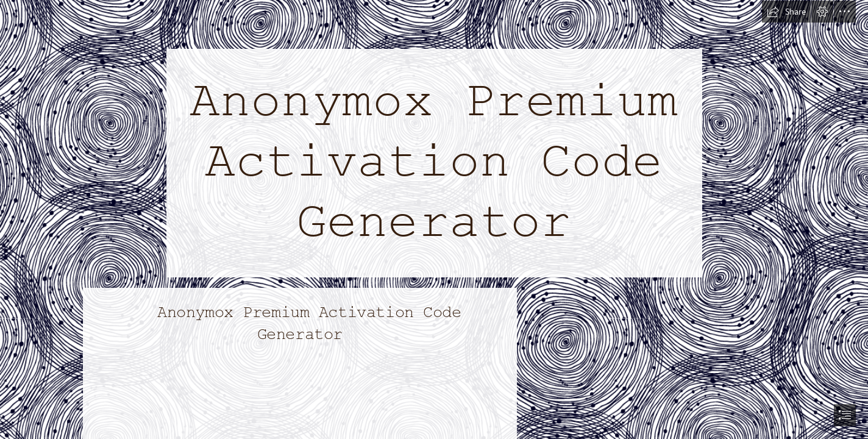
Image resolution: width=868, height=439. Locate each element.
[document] (434, 220)
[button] (786, 12)
